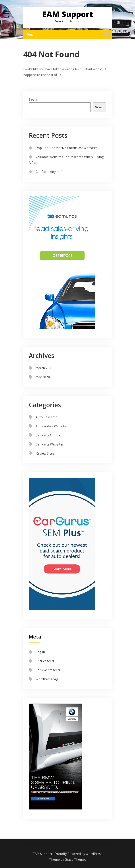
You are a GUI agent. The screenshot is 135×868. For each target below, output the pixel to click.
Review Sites (45, 453)
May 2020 (43, 377)
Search (34, 99)
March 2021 (44, 368)
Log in (40, 652)
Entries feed (45, 661)
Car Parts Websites (50, 444)
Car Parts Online (48, 435)
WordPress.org (47, 679)
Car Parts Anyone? (49, 172)
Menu (30, 34)
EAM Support (67, 14)
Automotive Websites (52, 426)
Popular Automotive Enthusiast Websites (67, 148)
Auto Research (46, 417)
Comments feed (48, 670)
